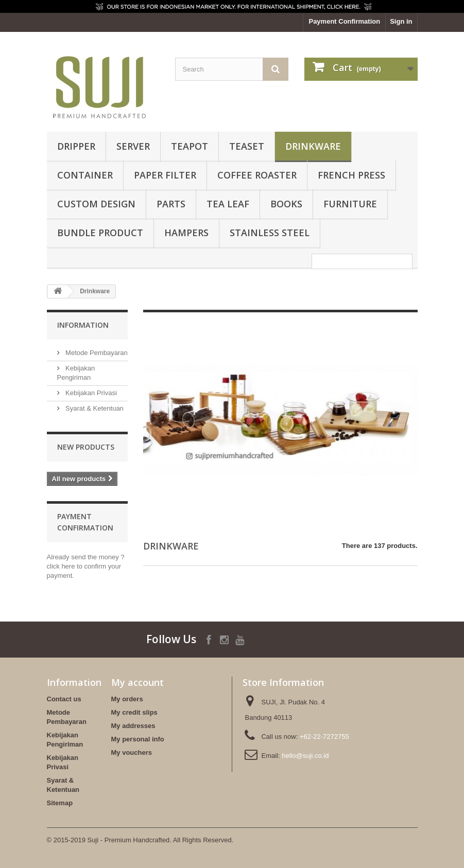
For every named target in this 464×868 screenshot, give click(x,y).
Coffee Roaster (257, 175)
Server (133, 146)
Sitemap (60, 803)
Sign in (401, 21)
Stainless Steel (270, 233)
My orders (127, 699)
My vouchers (132, 752)
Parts (171, 204)
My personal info (138, 739)
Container (85, 175)
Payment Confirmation (344, 21)
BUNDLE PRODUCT (100, 233)
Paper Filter (165, 175)
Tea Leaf (228, 204)
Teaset (247, 146)
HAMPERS (186, 233)
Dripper (76, 146)
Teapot (190, 146)
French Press (351, 175)
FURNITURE (350, 204)
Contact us (64, 699)
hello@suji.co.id (305, 756)
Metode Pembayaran (96, 353)
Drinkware (313, 146)
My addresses (133, 726)
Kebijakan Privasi (90, 393)
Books (286, 204)
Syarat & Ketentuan (94, 408)
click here (61, 566)
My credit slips (134, 712)
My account (138, 682)
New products (86, 447)
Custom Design (96, 204)
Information (83, 325)
